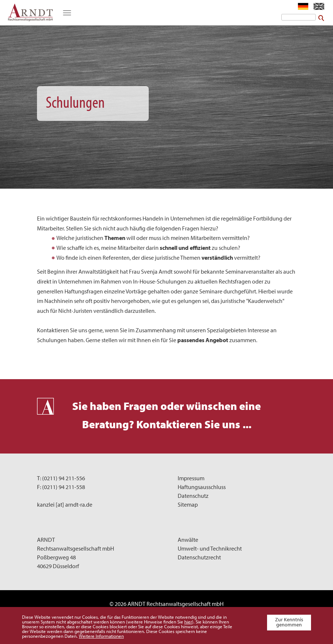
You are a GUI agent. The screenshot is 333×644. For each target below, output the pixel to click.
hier (188, 622)
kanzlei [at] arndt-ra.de (65, 504)
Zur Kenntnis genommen (289, 622)
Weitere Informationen (101, 636)
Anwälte (188, 540)
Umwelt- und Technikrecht (210, 548)
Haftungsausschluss (202, 487)
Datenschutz (193, 496)
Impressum (191, 478)
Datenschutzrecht (199, 557)
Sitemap (188, 504)
